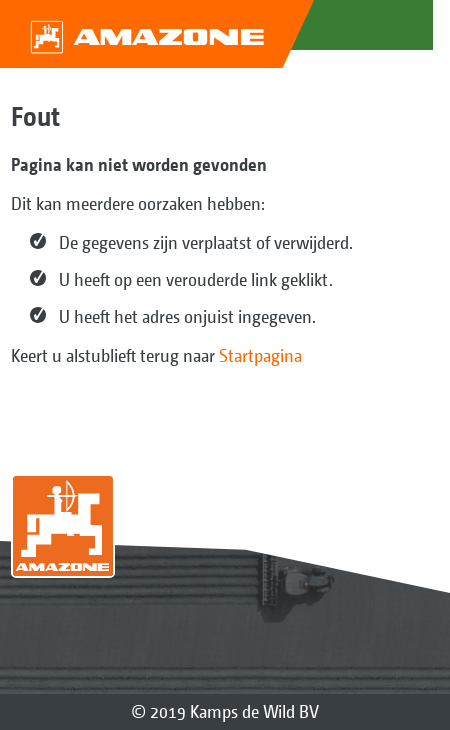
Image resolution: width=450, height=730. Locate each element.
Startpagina (260, 355)
